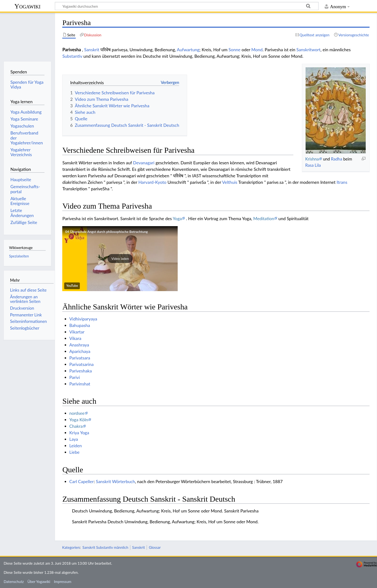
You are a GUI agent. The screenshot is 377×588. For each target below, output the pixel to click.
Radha (336, 159)
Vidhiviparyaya (83, 319)
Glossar (155, 547)
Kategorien (71, 547)
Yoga (177, 218)
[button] (120, 259)
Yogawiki (28, 6)
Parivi (75, 377)
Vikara (75, 338)
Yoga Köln (79, 420)
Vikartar (77, 332)
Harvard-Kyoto (152, 182)
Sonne (235, 50)
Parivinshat (80, 384)
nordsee (77, 413)
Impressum (63, 582)
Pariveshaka (81, 371)
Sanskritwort (308, 50)
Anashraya (79, 345)
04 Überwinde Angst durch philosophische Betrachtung (106, 232)
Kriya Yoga (79, 433)
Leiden (75, 446)
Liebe (74, 452)
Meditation (264, 218)
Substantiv (72, 56)
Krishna (312, 159)
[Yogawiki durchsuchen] (187, 6)
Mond (257, 50)
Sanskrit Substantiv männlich (105, 547)
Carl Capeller (82, 481)
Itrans (342, 182)
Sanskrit (92, 50)
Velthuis (230, 182)
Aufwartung (188, 50)
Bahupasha (80, 325)
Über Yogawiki (39, 582)
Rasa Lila (313, 165)
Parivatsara (80, 358)
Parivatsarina (81, 364)
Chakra (76, 426)
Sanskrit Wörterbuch (116, 481)
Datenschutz (14, 582)
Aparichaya (80, 351)
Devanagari (144, 163)
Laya (74, 439)
